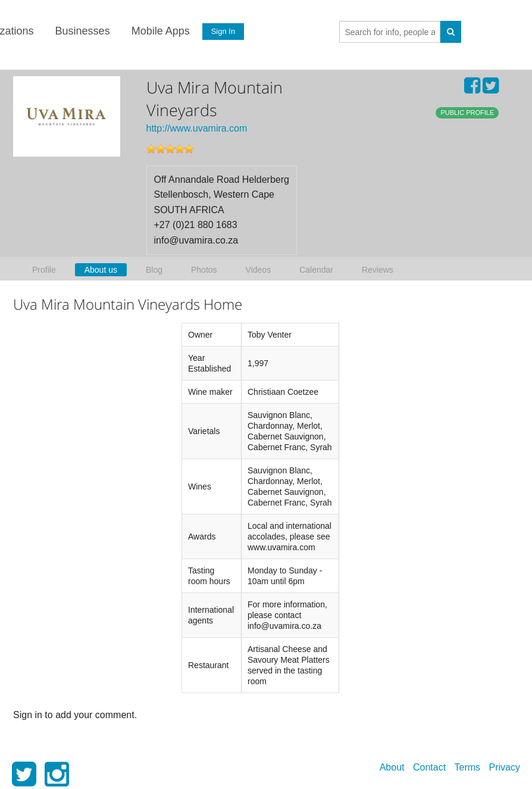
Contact (429, 767)
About (392, 767)
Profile (44, 270)
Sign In (222, 31)
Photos (204, 270)
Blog (154, 270)
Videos (259, 270)
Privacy (505, 767)
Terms (468, 767)
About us (101, 270)
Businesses (82, 31)
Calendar (316, 270)
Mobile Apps (159, 31)
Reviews (378, 270)
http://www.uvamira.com (197, 128)
